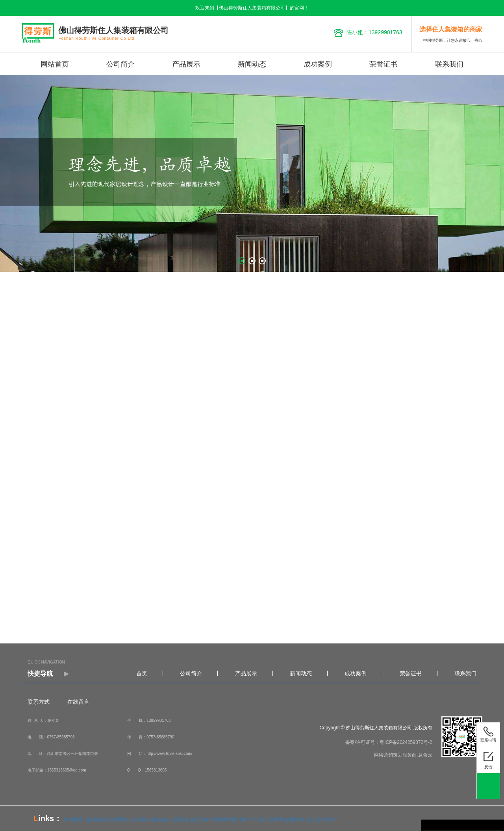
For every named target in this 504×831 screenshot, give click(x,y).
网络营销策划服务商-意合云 (403, 755)
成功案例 (318, 64)
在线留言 (78, 702)
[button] (242, 261)
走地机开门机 (298, 820)
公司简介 (120, 64)
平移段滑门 (75, 820)
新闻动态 (252, 64)
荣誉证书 (384, 64)
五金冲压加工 (326, 820)
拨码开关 (222, 820)
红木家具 (274, 820)
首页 (142, 673)
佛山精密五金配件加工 (189, 820)
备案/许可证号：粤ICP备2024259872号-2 (389, 742)
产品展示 (186, 64)
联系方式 (39, 702)
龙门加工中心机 (248, 820)
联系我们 (449, 64)
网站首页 (55, 64)
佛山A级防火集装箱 (145, 820)
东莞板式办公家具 (106, 820)
